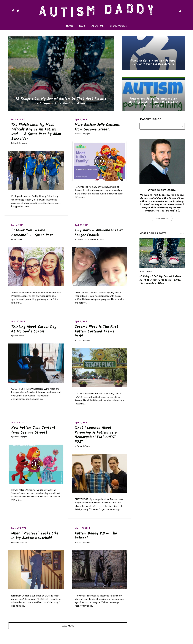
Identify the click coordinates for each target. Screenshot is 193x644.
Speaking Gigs (118, 26)
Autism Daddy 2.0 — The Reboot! (96, 536)
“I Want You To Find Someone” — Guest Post (32, 233)
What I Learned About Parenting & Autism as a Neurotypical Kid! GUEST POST (96, 435)
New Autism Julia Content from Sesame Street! (33, 430)
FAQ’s (82, 26)
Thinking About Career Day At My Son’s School (34, 329)
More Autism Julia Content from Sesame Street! (97, 127)
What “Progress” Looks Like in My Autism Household (35, 536)
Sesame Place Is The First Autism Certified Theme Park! (96, 332)
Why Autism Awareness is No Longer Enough (99, 233)
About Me (98, 26)
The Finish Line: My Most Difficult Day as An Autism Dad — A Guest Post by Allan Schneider (36, 132)
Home (70, 26)
